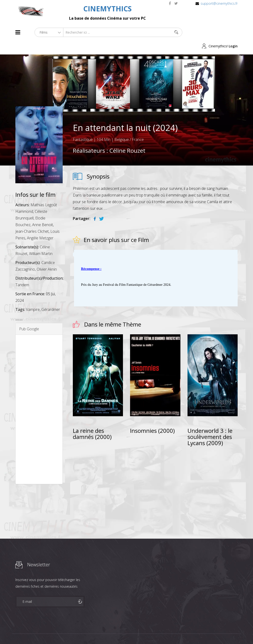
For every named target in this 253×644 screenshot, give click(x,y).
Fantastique (83, 126)
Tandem (22, 271)
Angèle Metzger (40, 224)
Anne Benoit (43, 211)
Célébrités (46, 632)
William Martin (41, 240)
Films (30, 632)
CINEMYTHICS (107, 9)
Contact (96, 632)
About (16, 632)
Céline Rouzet (127, 137)
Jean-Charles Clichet (32, 217)
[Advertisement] (39, 395)
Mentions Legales (72, 632)
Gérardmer (51, 295)
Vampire (33, 295)
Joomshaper (167, 631)
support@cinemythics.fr (219, 3)
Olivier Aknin (47, 255)
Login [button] (233, 32)
